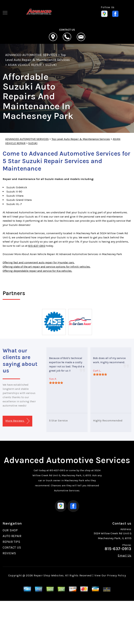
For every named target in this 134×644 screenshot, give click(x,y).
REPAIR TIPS (11, 542)
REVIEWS (9, 553)
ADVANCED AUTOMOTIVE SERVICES (31, 55)
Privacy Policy (116, 575)
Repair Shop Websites (49, 575)
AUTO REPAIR (12, 536)
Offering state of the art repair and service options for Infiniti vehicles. (46, 267)
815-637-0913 (37, 246)
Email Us (125, 556)
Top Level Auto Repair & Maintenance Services (81, 139)
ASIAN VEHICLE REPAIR (25, 65)
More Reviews (17, 421)
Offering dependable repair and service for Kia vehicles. (37, 271)
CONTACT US (12, 548)
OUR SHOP (10, 530)
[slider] (56, 383)
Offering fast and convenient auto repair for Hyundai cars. (39, 262)
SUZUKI (51, 65)
